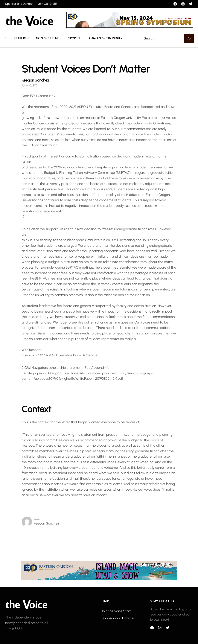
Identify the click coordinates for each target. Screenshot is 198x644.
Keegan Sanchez (35, 80)
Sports (74, 38)
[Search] (189, 38)
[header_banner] (130, 26)
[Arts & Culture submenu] (61, 38)
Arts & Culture (47, 38)
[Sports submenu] (81, 38)
